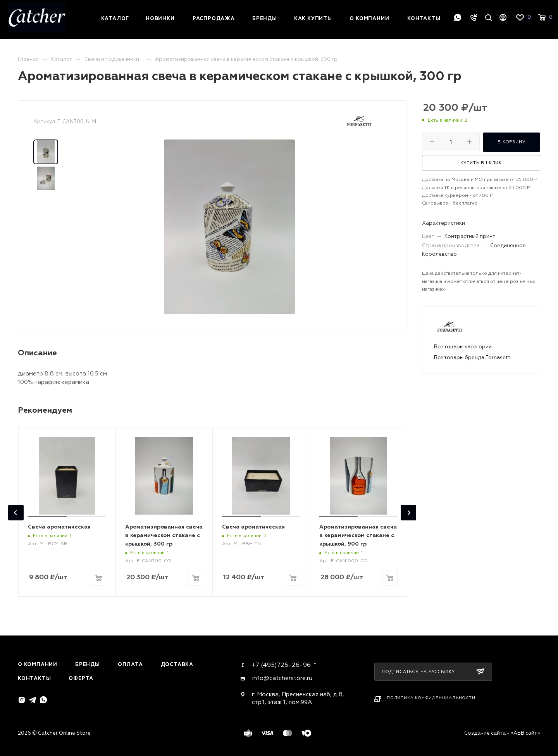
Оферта (81, 679)
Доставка (177, 665)
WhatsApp (458, 17)
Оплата (130, 665)
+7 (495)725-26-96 (281, 665)
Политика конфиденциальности (431, 698)
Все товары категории (463, 347)
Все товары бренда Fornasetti (473, 358)
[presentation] (16, 513)
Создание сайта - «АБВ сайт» (502, 733)
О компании (38, 665)
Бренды (88, 665)
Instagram (22, 700)
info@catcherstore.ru (282, 678)
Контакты (34, 679)
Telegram (33, 700)
